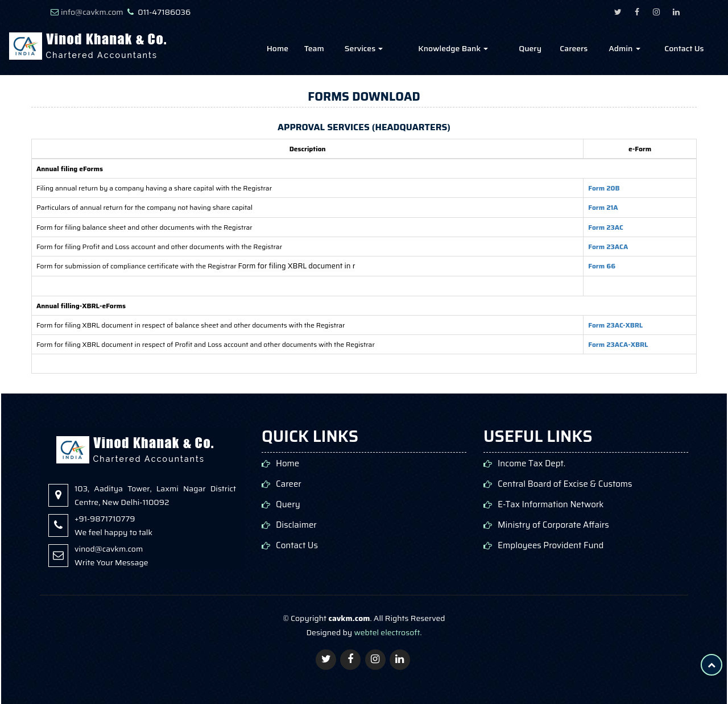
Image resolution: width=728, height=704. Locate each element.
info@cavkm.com (92, 12)
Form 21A (603, 207)
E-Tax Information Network (551, 505)
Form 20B (604, 188)
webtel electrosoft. (388, 632)
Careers (574, 48)
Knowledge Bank (453, 48)
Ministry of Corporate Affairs (553, 525)
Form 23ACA (608, 247)
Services (364, 48)
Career (289, 484)
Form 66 (602, 266)
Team (314, 48)
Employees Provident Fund (551, 546)
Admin (624, 48)
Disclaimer (296, 525)
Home (278, 48)
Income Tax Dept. (531, 464)
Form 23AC (606, 227)
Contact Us (684, 48)
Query (530, 48)
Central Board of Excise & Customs (565, 484)
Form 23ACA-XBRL (618, 344)
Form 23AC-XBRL (615, 325)
